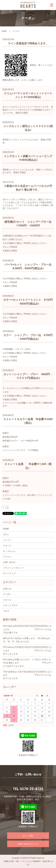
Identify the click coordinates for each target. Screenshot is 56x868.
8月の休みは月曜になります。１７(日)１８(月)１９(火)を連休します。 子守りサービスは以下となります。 (28, 663)
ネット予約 (28, 836)
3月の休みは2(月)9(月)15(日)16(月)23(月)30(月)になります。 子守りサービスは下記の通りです (27, 629)
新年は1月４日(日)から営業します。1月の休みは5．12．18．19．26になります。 (27, 640)
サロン (6, 534)
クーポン (7, 594)
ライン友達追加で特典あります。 (28, 43)
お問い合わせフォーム (28, 844)
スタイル (7, 600)
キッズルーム (9, 551)
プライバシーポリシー (13, 568)
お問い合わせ (9, 562)
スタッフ (7, 546)
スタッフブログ (10, 605)
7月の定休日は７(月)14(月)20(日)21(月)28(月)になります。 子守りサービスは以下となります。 (28, 675)
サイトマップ (9, 573)
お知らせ (7, 589)
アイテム (7, 557)
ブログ (6, 611)
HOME (4, 31)
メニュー (7, 540)
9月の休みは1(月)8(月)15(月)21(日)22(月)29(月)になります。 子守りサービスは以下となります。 (27, 650)
